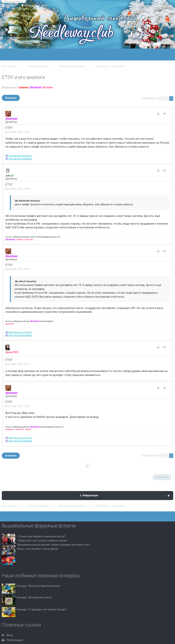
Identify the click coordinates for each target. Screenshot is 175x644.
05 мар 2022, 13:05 (18, 406)
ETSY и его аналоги (23, 77)
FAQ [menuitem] (45, 6)
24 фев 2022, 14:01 (18, 132)
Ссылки (11, 6)
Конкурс (39, 586)
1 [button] (167, 98)
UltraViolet (36, 87)
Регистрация (15, 640)
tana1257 (29, 240)
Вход (10, 635)
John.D (9, 176)
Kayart (29, 429)
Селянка (24, 87)
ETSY (9, 128)
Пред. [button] (162, 99)
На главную (9, 66)
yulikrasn (9, 429)
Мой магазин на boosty (20, 156)
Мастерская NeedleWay (20, 159)
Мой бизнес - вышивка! (110, 66)
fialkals (20, 240)
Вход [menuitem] (169, 6)
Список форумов (38, 66)
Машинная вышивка (72, 66)
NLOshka (48, 87)
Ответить (11, 98)
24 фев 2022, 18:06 (18, 189)
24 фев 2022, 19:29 (18, 269)
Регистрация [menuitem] (146, 6)
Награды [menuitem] (29, 6)
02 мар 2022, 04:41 (18, 364)
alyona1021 (12, 352)
